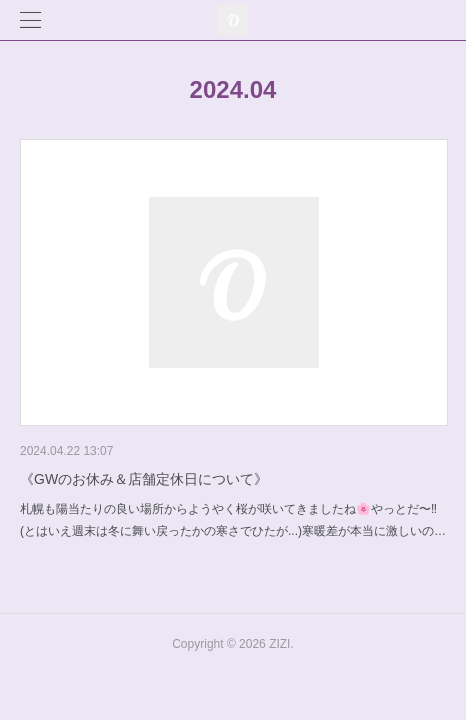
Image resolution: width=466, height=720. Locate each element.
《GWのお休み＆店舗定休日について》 (144, 479)
